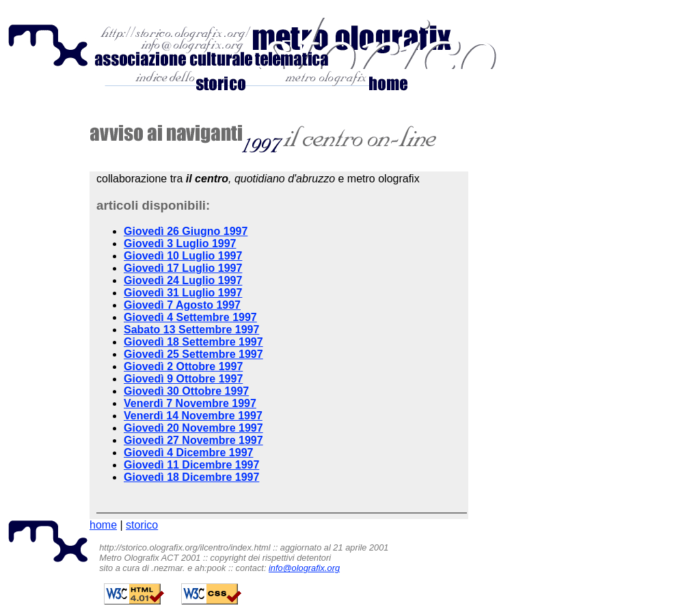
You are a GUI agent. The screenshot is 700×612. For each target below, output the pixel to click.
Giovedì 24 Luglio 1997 (183, 280)
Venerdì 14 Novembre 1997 (193, 416)
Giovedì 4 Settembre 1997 (190, 317)
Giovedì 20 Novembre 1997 (193, 428)
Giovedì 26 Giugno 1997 (186, 231)
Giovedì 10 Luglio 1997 (183, 256)
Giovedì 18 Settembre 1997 (193, 342)
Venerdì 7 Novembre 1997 (190, 403)
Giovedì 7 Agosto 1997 (182, 305)
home (103, 525)
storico (142, 525)
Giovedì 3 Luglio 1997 (180, 244)
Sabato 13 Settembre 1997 (191, 330)
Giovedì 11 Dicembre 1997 (191, 465)
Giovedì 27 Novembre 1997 (193, 440)
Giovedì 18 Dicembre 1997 (191, 477)
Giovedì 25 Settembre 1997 (193, 354)
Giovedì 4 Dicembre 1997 (188, 453)
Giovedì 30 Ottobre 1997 (186, 391)
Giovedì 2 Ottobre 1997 (183, 366)
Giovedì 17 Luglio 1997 (183, 268)
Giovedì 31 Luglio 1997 (183, 293)
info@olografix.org (304, 568)
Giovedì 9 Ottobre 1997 (183, 379)
